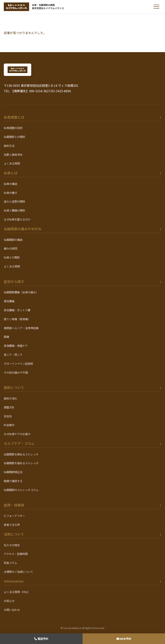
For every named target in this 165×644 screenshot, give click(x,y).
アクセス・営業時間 (16, 554)
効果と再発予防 (13, 155)
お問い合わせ (12, 610)
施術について (14, 387)
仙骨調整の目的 (13, 128)
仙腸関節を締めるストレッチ (21, 454)
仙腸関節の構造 (13, 240)
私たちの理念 (12, 545)
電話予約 (41, 639)
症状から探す (14, 281)
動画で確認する (13, 481)
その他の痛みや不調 (16, 372)
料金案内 (9, 425)
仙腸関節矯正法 (13, 472)
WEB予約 (124, 639)
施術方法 (9, 146)
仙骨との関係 (12, 257)
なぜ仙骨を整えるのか (17, 219)
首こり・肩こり (13, 355)
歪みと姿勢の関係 (14, 201)
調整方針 (9, 407)
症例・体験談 (14, 505)
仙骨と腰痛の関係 (14, 210)
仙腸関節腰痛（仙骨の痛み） (21, 292)
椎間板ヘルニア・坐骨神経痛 (21, 328)
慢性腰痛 (9, 301)
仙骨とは (11, 173)
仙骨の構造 (10, 184)
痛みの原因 (10, 248)
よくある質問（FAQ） (17, 592)
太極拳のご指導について (18, 572)
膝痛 (6, 337)
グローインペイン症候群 (18, 363)
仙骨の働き (10, 193)
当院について (14, 534)
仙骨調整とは (14, 117)
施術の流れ (10, 398)
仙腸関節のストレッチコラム (21, 490)
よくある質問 (12, 163)
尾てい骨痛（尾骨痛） (17, 319)
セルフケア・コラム (19, 443)
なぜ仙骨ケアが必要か (17, 434)
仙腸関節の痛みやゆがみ (23, 229)
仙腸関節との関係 (14, 137)
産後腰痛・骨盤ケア (16, 346)
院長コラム (10, 563)
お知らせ (9, 601)
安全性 (8, 416)
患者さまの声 (12, 525)
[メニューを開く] (156, 7)
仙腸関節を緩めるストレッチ (21, 463)
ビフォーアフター (14, 516)
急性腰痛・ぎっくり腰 (17, 310)
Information (14, 581)
